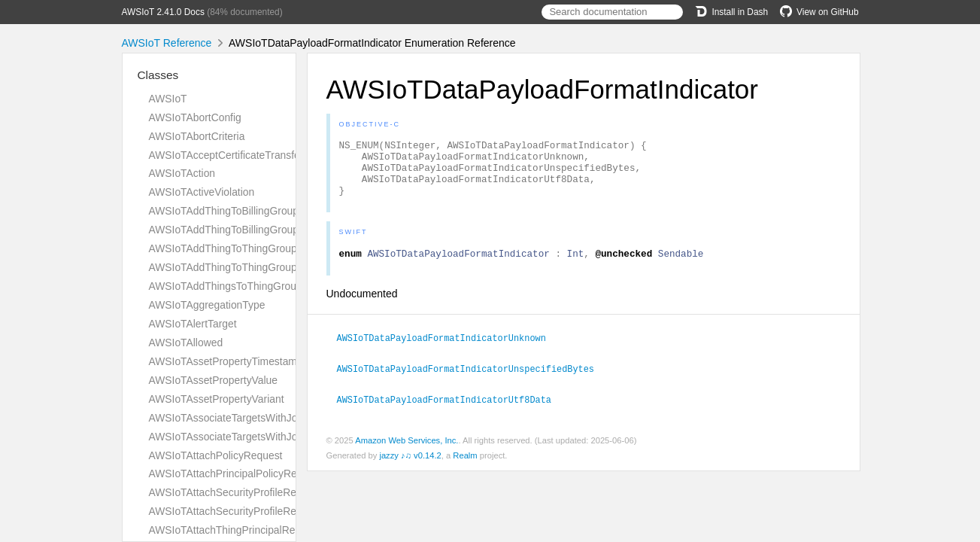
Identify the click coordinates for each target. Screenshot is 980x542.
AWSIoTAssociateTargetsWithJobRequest (246, 418)
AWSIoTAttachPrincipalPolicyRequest (236, 473)
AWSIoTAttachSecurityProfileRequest (235, 492)
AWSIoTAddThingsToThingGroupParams (244, 286)
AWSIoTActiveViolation (202, 192)
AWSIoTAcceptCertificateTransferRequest (246, 155)
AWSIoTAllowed (186, 343)
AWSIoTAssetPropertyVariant (217, 399)
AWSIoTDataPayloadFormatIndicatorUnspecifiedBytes (472, 381)
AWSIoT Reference (167, 43)
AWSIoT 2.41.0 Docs (163, 12)
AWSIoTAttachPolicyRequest (216, 455)
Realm (465, 467)
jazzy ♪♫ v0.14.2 (410, 467)
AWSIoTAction (182, 173)
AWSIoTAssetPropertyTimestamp (226, 361)
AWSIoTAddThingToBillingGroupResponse (247, 230)
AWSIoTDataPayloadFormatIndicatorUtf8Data (451, 411)
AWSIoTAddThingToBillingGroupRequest (243, 211)
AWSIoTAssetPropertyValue (214, 380)
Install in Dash (731, 12)
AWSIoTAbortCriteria (197, 136)
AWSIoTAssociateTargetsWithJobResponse (250, 437)
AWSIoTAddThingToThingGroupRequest (243, 248)
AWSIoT (168, 99)
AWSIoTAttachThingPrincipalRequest (235, 530)
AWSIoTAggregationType (207, 305)
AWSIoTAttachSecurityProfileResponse (240, 511)
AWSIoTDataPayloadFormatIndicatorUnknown (448, 351)
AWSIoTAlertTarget (193, 324)
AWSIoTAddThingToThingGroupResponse (247, 267)
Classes (158, 75)
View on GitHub (819, 12)
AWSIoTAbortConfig (195, 117)
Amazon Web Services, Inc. (407, 452)
